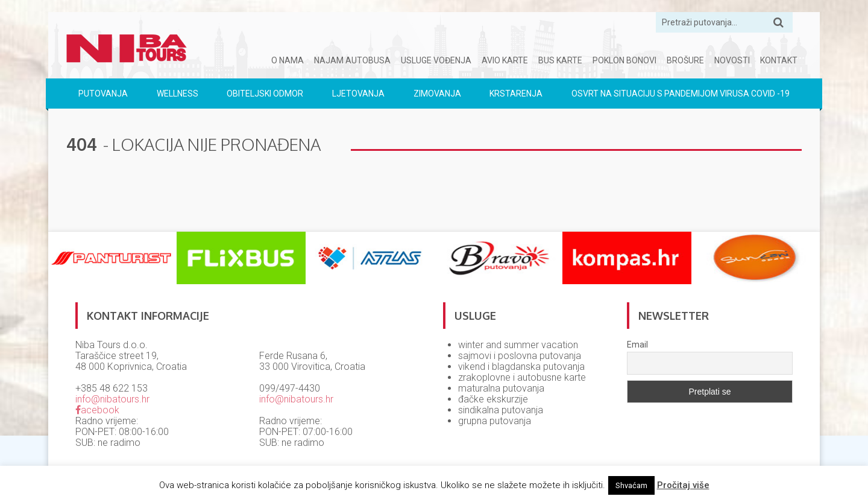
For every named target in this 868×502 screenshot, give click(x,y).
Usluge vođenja (436, 60)
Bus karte (560, 60)
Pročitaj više (683, 485)
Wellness (178, 94)
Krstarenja (516, 94)
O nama (288, 60)
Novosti (732, 60)
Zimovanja (437, 94)
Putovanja (103, 94)
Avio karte (505, 60)
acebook (97, 410)
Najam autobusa (352, 60)
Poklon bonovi (624, 60)
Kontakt (779, 60)
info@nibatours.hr (112, 399)
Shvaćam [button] (631, 485)
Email (637, 345)
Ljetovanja (358, 94)
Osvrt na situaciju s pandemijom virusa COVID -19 (681, 94)
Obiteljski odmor (265, 94)
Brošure (685, 60)
